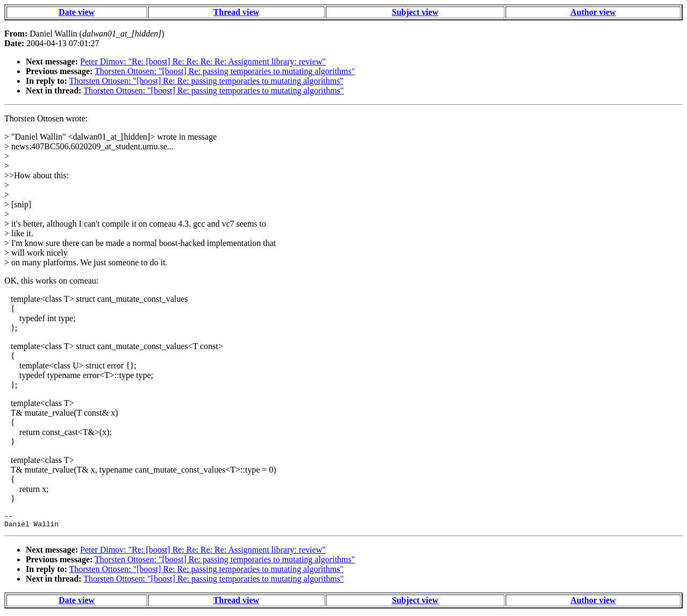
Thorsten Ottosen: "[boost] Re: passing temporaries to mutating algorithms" (225, 71)
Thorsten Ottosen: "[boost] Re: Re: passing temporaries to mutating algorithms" (206, 81)
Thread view (236, 12)
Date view (76, 12)
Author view (593, 12)
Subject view (415, 12)
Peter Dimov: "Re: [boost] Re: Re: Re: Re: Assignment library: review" (203, 61)
